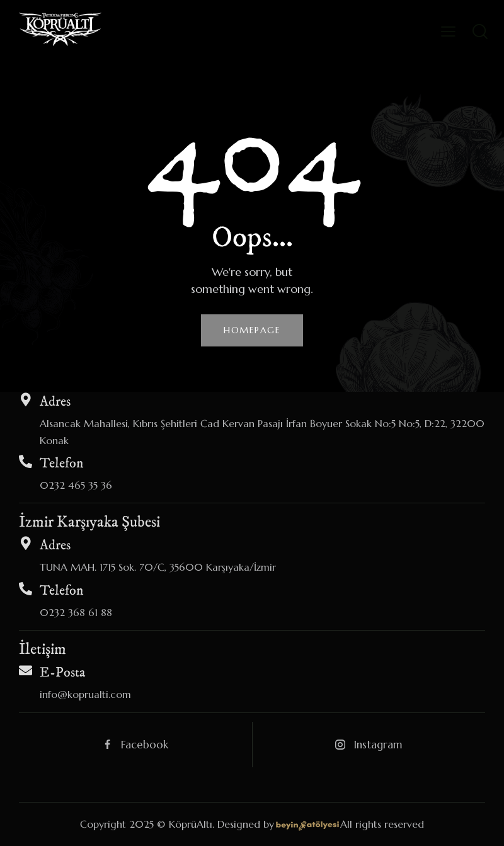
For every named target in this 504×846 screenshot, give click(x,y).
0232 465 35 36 (76, 485)
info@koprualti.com (85, 694)
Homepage (252, 330)
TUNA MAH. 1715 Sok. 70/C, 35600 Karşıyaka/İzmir (158, 567)
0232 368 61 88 (76, 612)
